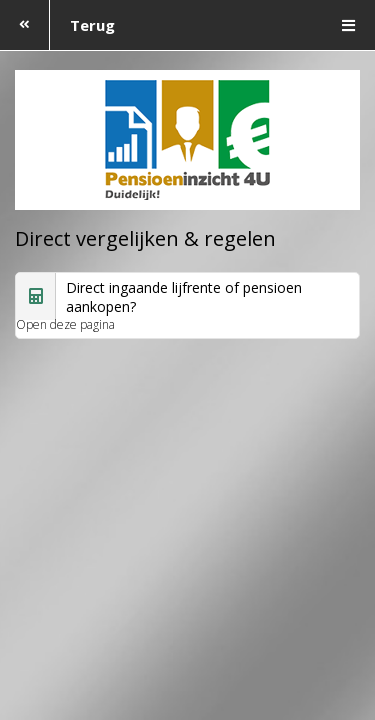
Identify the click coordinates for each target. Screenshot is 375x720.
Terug (57, 25)
